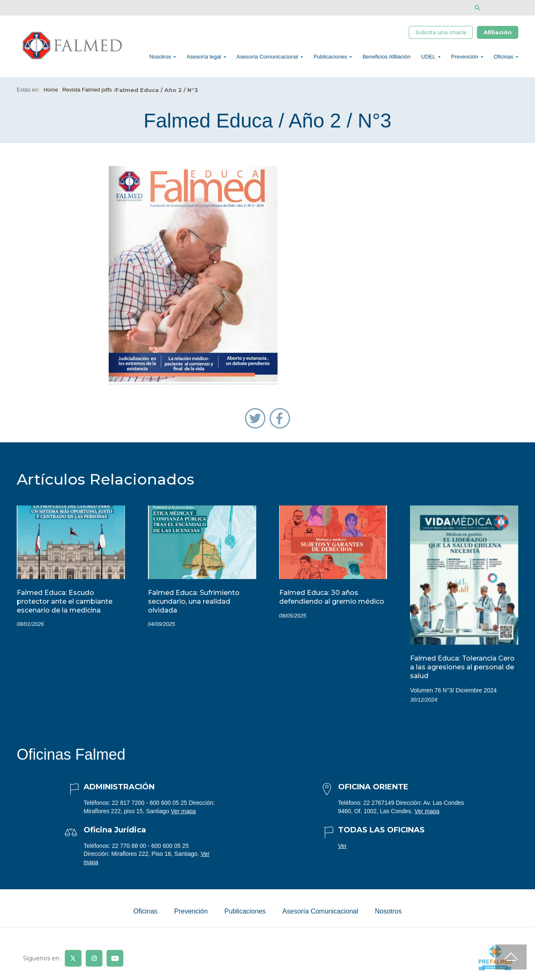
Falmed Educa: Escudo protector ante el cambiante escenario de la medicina (65, 601)
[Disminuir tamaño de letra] (503, 8)
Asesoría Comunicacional (267, 57)
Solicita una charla (441, 32)
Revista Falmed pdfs (87, 90)
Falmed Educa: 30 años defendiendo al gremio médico (332, 597)
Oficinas (503, 57)
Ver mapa (183, 811)
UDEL (428, 57)
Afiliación (498, 32)
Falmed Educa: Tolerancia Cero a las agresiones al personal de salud (462, 667)
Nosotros (160, 57)
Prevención (465, 57)
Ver (343, 846)
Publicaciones (330, 57)
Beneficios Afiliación (386, 57)
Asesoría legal (204, 57)
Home (51, 90)
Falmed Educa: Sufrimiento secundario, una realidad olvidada (194, 601)
